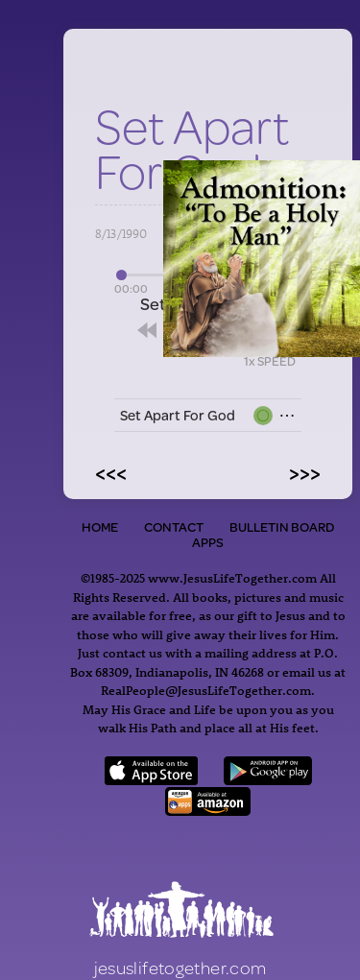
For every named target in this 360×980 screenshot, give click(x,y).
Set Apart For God (178, 415)
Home (100, 527)
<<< (111, 472)
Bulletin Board (282, 527)
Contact (174, 527)
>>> (305, 472)
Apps (208, 542)
